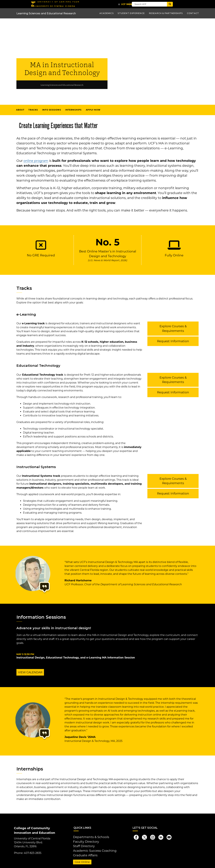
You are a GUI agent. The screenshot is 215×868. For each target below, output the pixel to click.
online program (36, 161)
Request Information (173, 336)
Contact (193, 13)
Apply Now (93, 110)
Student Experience (131, 13)
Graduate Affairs (83, 852)
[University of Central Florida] (55, 4)
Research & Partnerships (166, 13)
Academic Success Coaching (92, 848)
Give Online (81, 859)
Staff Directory (82, 844)
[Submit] (182, 4)
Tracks (33, 110)
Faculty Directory (84, 840)
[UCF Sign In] (128, 4)
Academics (107, 13)
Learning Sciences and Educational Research (62, 85)
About (20, 110)
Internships (73, 110)
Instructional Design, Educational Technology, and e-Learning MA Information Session (76, 658)
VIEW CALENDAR (30, 672)
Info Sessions (52, 110)
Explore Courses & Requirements (173, 326)
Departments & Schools (89, 836)
